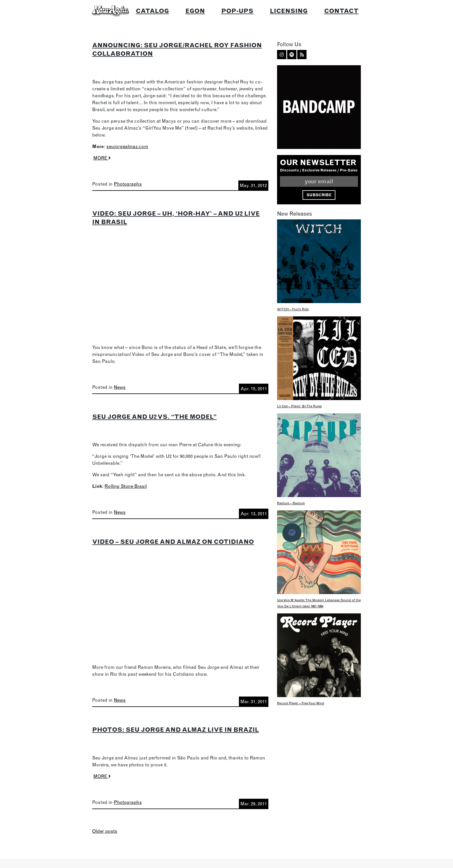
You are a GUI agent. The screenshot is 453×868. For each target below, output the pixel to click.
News (120, 387)
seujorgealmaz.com (127, 146)
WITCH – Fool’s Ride (293, 309)
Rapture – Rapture (291, 503)
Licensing (289, 11)
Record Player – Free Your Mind (301, 703)
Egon (195, 11)
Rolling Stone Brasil (126, 486)
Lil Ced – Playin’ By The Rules (299, 406)
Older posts (105, 831)
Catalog (152, 11)
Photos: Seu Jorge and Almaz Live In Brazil (176, 729)
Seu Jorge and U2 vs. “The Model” (154, 417)
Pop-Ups (237, 11)
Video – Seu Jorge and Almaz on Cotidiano (173, 542)
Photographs (128, 184)
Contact (341, 11)
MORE (102, 158)
